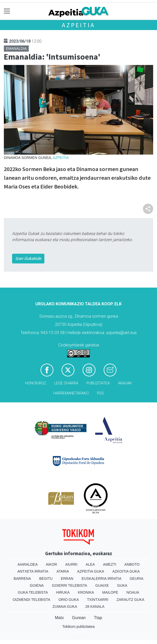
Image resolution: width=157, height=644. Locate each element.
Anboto (132, 564)
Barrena (22, 579)
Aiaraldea (28, 564)
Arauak (125, 383)
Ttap (98, 618)
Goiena (37, 585)
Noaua (133, 592)
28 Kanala (95, 607)
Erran (67, 579)
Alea (90, 564)
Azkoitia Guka (126, 571)
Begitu (46, 579)
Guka (122, 585)
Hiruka (63, 592)
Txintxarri (98, 600)
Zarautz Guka (130, 600)
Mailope (110, 592)
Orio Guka (69, 600)
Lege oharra (66, 383)
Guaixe (102, 585)
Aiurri (71, 564)
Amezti (110, 564)
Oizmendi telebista (31, 600)
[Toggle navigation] (7, 11)
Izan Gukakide (28, 258)
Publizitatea (98, 383)
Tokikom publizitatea (78, 627)
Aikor (52, 564)
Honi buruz (36, 383)
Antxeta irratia (33, 571)
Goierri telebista (69, 585)
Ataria (63, 571)
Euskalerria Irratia (101, 579)
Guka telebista (33, 592)
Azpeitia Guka (91, 571)
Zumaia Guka (65, 607)
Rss (100, 393)
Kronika (86, 592)
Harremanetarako (71, 393)
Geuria (136, 579)
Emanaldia (16, 49)
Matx (59, 618)
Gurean (79, 618)
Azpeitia (78, 25)
